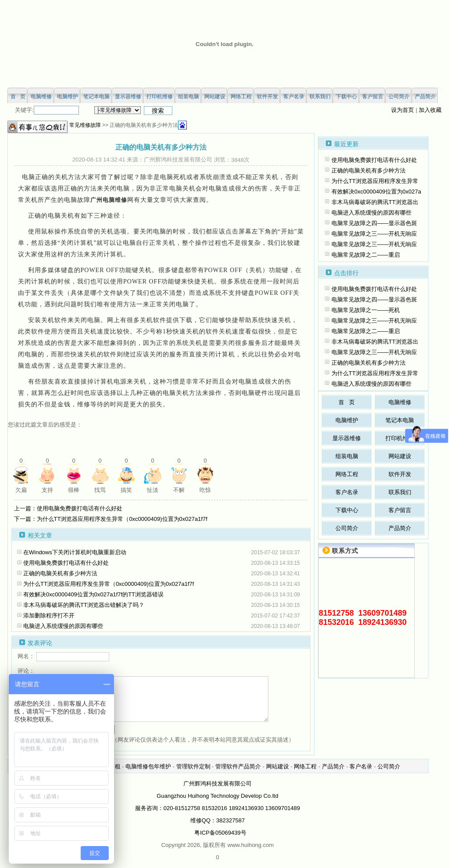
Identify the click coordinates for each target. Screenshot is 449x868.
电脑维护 (347, 420)
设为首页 (403, 110)
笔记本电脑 (400, 420)
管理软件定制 (193, 766)
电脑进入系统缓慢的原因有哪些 (63, 626)
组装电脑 (347, 456)
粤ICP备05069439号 (220, 833)
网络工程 (347, 474)
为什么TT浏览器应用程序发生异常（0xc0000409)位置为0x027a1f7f (109, 584)
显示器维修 (347, 438)
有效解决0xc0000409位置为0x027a (376, 192)
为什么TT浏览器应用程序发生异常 (375, 181)
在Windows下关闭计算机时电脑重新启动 (75, 552)
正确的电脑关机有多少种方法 (60, 573)
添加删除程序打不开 (49, 615)
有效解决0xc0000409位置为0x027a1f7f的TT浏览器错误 (93, 594)
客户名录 (347, 492)
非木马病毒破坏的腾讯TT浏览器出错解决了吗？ (84, 605)
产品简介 (400, 528)
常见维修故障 (85, 125)
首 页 (347, 402)
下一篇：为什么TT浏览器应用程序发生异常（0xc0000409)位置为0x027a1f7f (111, 519)
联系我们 (400, 492)
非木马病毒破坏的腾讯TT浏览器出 (375, 202)
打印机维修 (400, 438)
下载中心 (347, 510)
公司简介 (347, 528)
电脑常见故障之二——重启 (366, 255)
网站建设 (400, 456)
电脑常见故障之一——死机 (366, 310)
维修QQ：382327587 (217, 820)
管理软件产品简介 (238, 766)
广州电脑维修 (109, 200)
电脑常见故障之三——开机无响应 (374, 234)
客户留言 (400, 510)
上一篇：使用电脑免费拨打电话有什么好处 (68, 508)
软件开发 (400, 474)
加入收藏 (430, 110)
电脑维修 (400, 402)
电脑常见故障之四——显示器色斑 (374, 223)
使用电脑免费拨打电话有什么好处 (66, 563)
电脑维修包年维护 (148, 766)
